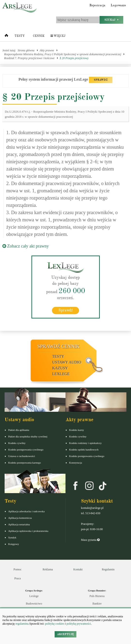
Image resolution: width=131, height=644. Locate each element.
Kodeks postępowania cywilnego (26, 450)
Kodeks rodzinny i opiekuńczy (85, 443)
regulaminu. (22, 624)
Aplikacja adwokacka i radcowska (26, 511)
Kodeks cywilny (17, 443)
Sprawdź (66, 310)
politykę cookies (55, 624)
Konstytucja (76, 463)
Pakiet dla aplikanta (19, 430)
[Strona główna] (6, 37)
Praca (18, 578)
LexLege (61, 374)
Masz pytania (90, 540)
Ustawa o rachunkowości (22, 456)
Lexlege (34, 596)
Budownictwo (34, 604)
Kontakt (78, 569)
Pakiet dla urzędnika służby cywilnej (28, 436)
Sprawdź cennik (59, 346)
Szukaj (111, 20)
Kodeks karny (76, 430)
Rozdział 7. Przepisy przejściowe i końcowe (29, 58)
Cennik (39, 36)
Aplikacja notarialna (19, 524)
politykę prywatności (79, 624)
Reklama (48, 569)
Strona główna (26, 50)
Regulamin (108, 569)
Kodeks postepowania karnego (25, 463)
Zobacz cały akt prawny (26, 246)
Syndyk (12, 537)
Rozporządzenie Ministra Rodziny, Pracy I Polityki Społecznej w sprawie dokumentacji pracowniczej (63, 54)
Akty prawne (47, 50)
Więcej (58, 36)
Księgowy (14, 544)
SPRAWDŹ (101, 80)
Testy (20, 36)
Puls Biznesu (97, 596)
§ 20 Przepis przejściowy (74, 58)
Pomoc (18, 569)
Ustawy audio (67, 362)
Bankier (97, 604)
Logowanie (118, 5)
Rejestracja (97, 5)
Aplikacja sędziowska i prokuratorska (28, 531)
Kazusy (60, 368)
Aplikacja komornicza (20, 518)
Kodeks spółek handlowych (84, 450)
